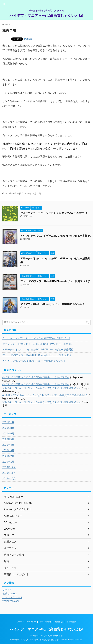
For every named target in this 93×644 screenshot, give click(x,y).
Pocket (28, 39)
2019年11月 (9, 473)
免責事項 (59, 622)
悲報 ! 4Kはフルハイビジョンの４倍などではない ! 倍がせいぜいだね (41, 388)
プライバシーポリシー (26, 622)
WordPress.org (11, 601)
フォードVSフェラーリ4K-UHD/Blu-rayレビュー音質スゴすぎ (55, 281)
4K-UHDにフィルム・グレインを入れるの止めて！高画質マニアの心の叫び (45, 395)
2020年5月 (8, 439)
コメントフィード (12, 597)
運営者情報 (71, 622)
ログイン (7, 590)
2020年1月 (8, 462)
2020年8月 (8, 428)
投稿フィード (10, 594)
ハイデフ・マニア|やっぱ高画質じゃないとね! (46, 16)
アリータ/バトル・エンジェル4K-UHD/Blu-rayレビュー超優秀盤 (38, 350)
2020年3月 (8, 450)
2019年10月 (9, 479)
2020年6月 (8, 434)
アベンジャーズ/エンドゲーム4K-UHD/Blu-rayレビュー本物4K (56, 236)
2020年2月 (8, 456)
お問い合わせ (45, 622)
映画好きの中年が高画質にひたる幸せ (46, 636)
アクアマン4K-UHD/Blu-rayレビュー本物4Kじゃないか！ (53, 304)
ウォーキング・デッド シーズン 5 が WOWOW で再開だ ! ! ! (54, 213)
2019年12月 (9, 467)
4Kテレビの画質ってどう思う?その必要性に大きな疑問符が (36, 377)
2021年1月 (8, 422)
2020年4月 (8, 445)
